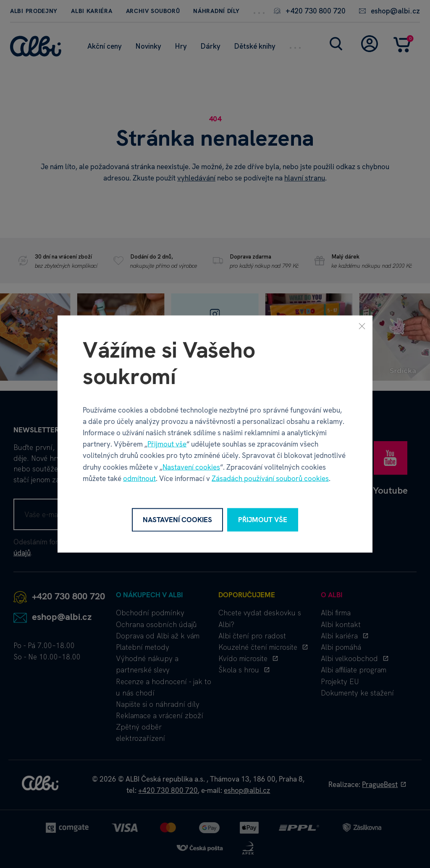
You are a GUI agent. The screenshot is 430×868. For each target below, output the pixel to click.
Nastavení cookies (191, 467)
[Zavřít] (362, 326)
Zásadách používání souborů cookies (270, 478)
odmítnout (139, 478)
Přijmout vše (167, 444)
